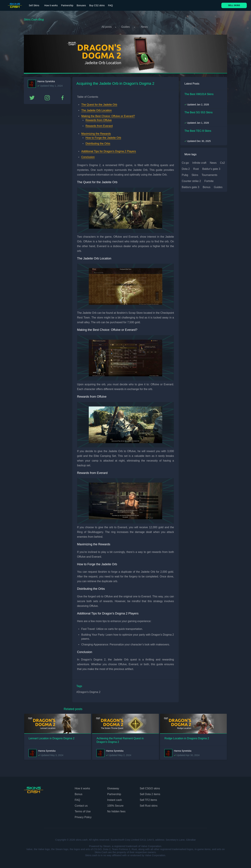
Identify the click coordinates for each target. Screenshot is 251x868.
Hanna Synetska (46, 80)
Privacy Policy (83, 816)
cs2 (222, 162)
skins (195, 174)
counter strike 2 (191, 180)
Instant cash (114, 799)
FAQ (110, 5)
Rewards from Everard (99, 125)
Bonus (79, 793)
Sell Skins (34, 5)
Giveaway (113, 787)
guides (218, 186)
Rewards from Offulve (99, 119)
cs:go (185, 162)
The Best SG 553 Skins (198, 111)
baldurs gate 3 (190, 186)
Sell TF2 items (148, 799)
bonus (207, 186)
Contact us (81, 804)
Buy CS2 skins (97, 5)
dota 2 (186, 168)
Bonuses (81, 5)
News (146, 27)
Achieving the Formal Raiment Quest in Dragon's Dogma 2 (120, 739)
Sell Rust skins (149, 804)
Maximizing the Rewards (96, 133)
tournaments (210, 174)
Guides (126, 27)
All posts (105, 27)
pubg (185, 174)
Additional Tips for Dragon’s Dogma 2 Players (109, 150)
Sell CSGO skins (150, 787)
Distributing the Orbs (98, 142)
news (213, 162)
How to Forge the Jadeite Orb (103, 137)
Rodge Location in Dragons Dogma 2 (187, 737)
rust (196, 168)
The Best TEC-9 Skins (198, 130)
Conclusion (88, 156)
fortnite (209, 180)
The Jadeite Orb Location (97, 109)
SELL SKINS (234, 5)
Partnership (67, 5)
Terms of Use (83, 810)
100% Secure (115, 804)
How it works (51, 5)
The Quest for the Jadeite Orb (99, 103)
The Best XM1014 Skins (199, 93)
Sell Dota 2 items (150, 793)
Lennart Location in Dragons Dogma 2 (51, 737)
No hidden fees (116, 810)
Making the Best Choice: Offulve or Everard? (108, 115)
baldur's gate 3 (211, 168)
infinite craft (199, 162)
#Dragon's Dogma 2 (88, 691)
